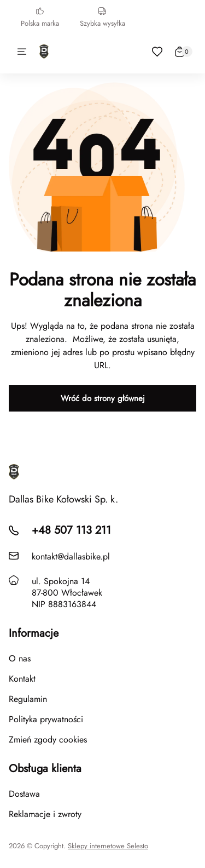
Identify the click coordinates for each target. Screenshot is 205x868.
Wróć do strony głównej (103, 398)
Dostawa (24, 794)
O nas (20, 658)
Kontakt (22, 679)
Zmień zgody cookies (48, 739)
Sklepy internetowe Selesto (108, 846)
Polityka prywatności (46, 719)
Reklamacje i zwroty (45, 814)
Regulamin (28, 699)
